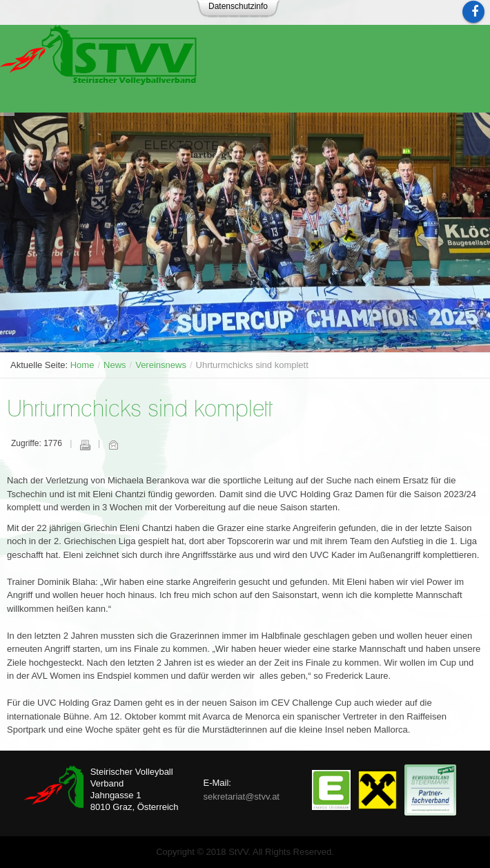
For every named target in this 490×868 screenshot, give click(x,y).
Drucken (85, 445)
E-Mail (113, 445)
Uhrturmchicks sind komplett (140, 410)
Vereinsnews (161, 365)
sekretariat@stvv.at (241, 797)
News (115, 365)
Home (82, 365)
